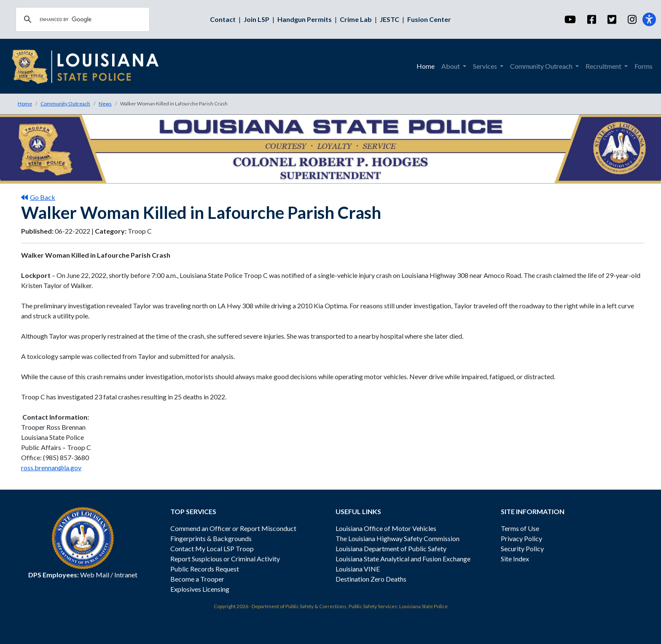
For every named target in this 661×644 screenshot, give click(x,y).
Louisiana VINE (358, 569)
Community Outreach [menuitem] (542, 66)
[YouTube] (570, 19)
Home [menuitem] (426, 66)
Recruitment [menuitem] (604, 66)
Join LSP (257, 19)
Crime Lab (356, 19)
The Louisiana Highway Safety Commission (398, 538)
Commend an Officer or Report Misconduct (233, 528)
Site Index (515, 559)
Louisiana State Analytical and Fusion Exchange (403, 559)
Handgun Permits (305, 19)
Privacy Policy (521, 538)
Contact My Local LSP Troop (212, 548)
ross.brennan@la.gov (51, 468)
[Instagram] (632, 19)
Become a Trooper (197, 579)
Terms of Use (520, 528)
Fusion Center (429, 19)
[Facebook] (591, 19)
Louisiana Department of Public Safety (391, 548)
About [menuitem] (451, 66)
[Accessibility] (649, 19)
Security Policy (522, 548)
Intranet (126, 575)
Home (25, 104)
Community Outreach (65, 104)
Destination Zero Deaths (371, 579)
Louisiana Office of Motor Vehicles (386, 528)
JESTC (390, 19)
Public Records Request (205, 569)
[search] (81, 19)
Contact (223, 19)
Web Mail (95, 575)
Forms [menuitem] (644, 66)
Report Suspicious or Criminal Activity (225, 559)
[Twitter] (611, 19)
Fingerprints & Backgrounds (211, 538)
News (105, 104)
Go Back (38, 197)
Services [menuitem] (486, 66)
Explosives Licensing (200, 589)
